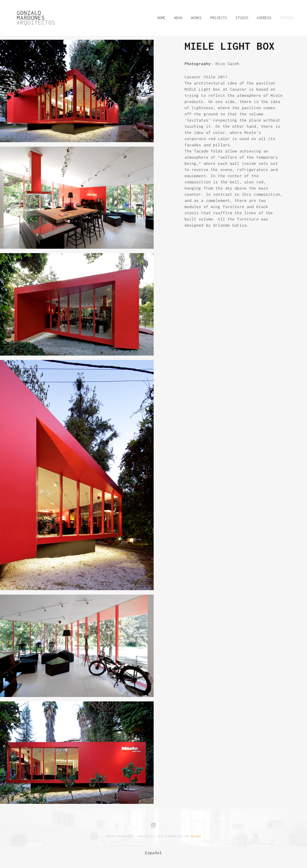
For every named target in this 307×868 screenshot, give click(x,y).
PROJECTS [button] (219, 18)
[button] (285, 18)
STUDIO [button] (242, 18)
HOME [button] (161, 18)
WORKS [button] (196, 18)
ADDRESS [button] (264, 18)
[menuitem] (153, 853)
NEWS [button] (179, 18)
